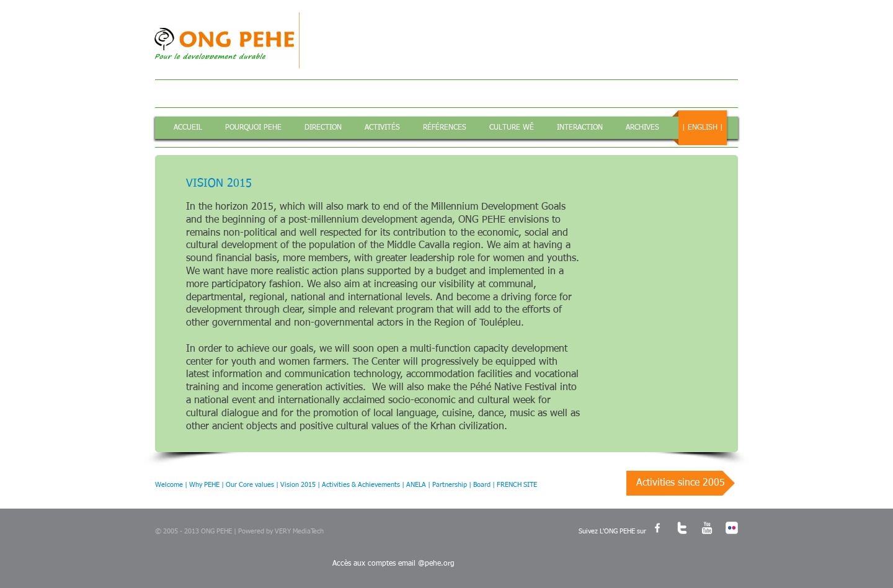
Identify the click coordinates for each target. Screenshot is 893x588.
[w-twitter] (682, 528)
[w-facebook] (657, 528)
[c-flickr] (732, 528)
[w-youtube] (707, 528)
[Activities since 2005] (681, 483)
